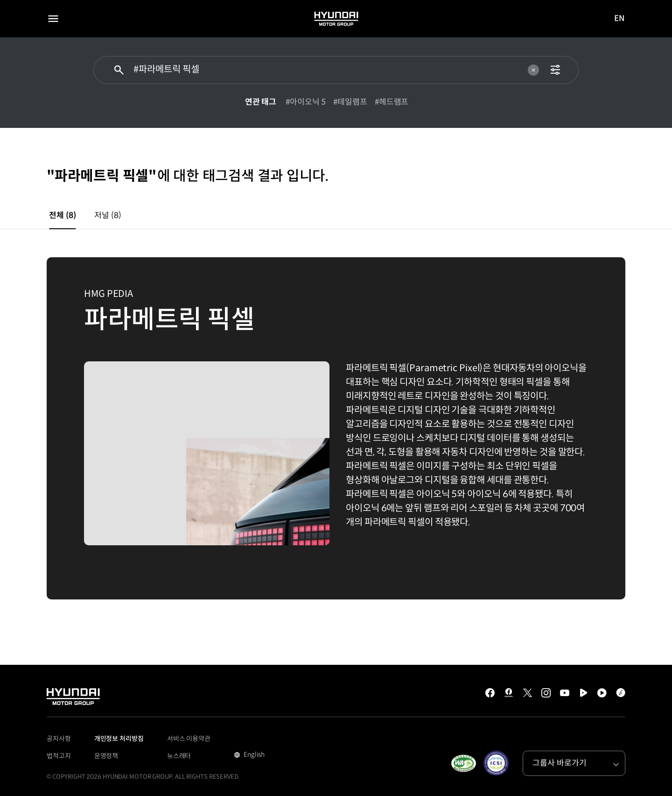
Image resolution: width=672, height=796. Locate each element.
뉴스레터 (179, 756)
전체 (62, 215)
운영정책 (106, 756)
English (253, 755)
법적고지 (59, 756)
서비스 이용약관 (189, 739)
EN (620, 19)
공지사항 (59, 739)
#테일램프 (350, 102)
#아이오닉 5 (306, 102)
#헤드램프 (392, 102)
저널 (108, 215)
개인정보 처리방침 (119, 739)
